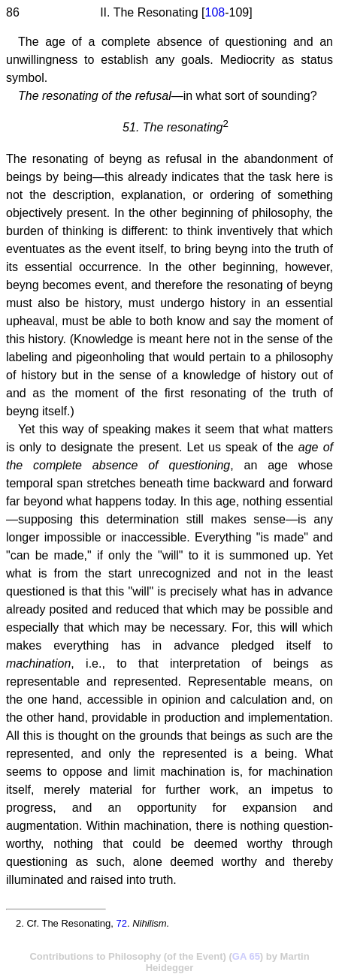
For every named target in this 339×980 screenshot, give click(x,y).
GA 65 (246, 956)
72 (121, 923)
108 (215, 12)
